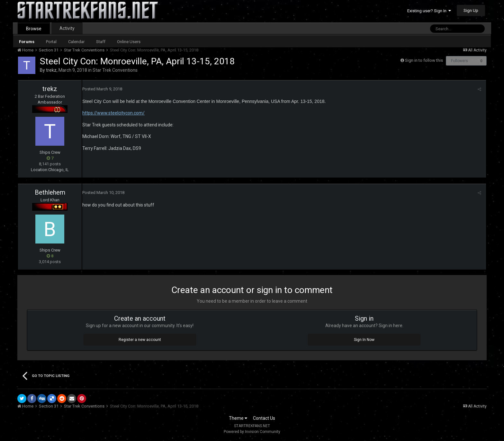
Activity (67, 28)
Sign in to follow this (424, 60)
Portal (51, 42)
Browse (34, 29)
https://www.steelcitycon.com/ (113, 113)
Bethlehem (50, 192)
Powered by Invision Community (252, 432)
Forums (27, 42)
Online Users (129, 42)
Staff (101, 42)
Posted (102, 89)
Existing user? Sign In (429, 11)
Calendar (76, 42)
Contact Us (264, 418)
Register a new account (140, 340)
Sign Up (471, 10)
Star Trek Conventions (115, 70)
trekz (51, 70)
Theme (238, 418)
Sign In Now (364, 340)
